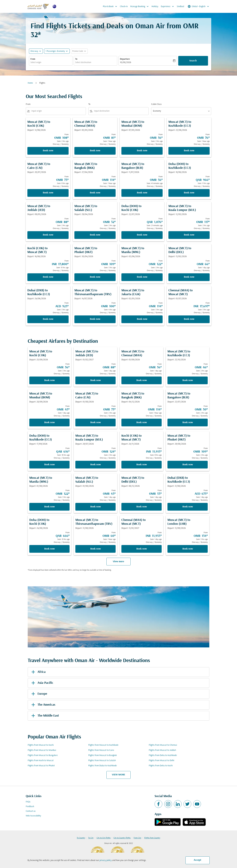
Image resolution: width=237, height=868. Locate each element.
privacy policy (106, 860)
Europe (39, 694)
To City (91, 838)
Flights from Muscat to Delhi (161, 761)
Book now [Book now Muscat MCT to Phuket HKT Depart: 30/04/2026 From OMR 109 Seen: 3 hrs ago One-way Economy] (95, 277)
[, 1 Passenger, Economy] (55, 51)
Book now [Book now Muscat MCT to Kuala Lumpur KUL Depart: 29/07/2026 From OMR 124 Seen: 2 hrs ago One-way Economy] (96, 465)
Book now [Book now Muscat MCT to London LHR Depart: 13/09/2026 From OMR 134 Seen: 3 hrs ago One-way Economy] (188, 549)
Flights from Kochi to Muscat (41, 761)
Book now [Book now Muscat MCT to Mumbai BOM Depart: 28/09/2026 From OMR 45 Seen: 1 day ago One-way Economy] (50, 423)
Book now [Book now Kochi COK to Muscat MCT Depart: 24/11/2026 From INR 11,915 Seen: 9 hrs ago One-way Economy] (142, 465)
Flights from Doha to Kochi (161, 766)
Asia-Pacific (42, 683)
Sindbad (180, 7)
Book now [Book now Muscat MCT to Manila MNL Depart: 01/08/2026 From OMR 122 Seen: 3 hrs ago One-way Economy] (50, 507)
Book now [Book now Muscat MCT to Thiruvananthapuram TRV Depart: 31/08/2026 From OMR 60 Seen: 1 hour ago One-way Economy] (96, 549)
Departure (125, 59)
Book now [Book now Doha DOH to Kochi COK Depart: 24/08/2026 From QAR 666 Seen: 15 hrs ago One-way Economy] (50, 549)
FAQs (28, 802)
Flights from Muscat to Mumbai (42, 750)
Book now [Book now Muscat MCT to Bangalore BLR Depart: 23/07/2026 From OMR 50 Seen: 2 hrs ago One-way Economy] (188, 423)
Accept (197, 860)
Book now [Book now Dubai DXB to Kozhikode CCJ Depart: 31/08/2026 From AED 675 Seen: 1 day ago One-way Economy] (188, 507)
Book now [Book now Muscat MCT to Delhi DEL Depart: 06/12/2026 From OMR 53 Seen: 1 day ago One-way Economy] (142, 507)
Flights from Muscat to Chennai (163, 745)
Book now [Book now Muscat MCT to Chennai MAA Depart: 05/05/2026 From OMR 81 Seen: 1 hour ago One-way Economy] (95, 151)
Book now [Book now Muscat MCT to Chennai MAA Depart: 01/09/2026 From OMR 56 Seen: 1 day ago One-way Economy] (142, 380)
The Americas (43, 705)
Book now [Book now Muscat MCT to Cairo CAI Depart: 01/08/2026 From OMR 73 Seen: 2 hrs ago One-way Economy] (96, 423)
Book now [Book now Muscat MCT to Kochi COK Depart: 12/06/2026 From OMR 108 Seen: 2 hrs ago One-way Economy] (48, 151)
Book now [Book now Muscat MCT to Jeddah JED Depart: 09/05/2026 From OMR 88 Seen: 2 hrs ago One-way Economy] (48, 235)
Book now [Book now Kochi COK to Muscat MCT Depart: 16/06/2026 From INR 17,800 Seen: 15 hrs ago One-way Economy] (48, 277)
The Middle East (45, 716)
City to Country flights (122, 838)
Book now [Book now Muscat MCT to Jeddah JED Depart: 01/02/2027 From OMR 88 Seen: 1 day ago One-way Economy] (96, 380)
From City (137, 838)
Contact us (31, 811)
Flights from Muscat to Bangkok (102, 755)
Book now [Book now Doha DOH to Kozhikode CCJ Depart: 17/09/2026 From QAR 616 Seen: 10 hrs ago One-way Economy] (50, 465)
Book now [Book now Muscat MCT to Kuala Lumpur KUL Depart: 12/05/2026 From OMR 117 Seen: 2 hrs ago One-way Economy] (189, 235)
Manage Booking (140, 6)
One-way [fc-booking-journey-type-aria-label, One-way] (34, 51)
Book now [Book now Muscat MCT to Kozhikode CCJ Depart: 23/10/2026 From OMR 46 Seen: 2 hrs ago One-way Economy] (188, 380)
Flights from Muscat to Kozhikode (103, 745)
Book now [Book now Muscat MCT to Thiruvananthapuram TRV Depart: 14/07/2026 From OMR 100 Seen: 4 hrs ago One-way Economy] (95, 319)
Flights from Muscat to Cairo (101, 750)
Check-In (124, 7)
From (33, 59)
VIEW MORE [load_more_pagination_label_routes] (118, 775)
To (76, 59)
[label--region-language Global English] (199, 6)
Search (193, 61)
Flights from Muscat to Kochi (41, 745)
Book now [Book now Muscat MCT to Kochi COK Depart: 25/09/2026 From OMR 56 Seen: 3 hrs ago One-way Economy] (50, 380)
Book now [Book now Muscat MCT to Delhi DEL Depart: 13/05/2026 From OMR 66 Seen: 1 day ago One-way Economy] (189, 277)
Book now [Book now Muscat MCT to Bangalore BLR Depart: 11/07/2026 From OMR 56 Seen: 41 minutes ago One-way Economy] (142, 193)
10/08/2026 (126, 62)
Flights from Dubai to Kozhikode (102, 766)
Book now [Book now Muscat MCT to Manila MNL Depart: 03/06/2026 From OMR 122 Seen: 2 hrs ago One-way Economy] (142, 277)
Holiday (155, 7)
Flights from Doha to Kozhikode (163, 755)
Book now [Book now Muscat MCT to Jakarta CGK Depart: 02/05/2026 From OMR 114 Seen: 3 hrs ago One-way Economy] (142, 319)
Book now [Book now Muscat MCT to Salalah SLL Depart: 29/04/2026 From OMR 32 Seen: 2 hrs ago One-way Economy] (95, 235)
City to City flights (104, 838)
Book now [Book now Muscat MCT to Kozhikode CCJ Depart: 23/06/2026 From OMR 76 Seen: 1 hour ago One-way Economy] (189, 151)
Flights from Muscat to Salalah (102, 761)
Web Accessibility (33, 816)
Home (30, 83)
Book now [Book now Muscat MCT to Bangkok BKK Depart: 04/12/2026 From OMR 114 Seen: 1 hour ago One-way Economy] (142, 423)
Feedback (30, 807)
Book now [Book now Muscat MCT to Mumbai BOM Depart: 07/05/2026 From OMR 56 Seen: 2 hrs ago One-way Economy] (142, 151)
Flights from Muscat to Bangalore (43, 755)
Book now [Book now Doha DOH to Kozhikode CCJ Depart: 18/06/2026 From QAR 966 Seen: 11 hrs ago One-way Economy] (189, 193)
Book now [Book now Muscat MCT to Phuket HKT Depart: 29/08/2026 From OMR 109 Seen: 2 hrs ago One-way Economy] (188, 465)
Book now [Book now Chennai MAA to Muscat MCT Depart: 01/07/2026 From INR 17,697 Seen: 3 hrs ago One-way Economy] (189, 319)
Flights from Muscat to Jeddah (162, 750)
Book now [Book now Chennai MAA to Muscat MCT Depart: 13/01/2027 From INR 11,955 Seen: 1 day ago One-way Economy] (142, 549)
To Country (81, 838)
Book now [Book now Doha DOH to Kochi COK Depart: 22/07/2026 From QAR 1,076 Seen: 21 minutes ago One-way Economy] (142, 235)
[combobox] (51, 62)
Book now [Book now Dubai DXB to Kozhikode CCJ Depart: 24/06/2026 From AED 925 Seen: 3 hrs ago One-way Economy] (48, 319)
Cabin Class (156, 104)
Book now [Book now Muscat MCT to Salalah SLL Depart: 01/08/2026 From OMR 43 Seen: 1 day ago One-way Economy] (96, 507)
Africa (38, 672)
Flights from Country (152, 838)
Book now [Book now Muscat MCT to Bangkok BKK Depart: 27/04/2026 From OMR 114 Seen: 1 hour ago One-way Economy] (95, 193)
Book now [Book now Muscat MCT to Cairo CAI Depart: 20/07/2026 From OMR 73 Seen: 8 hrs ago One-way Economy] (48, 193)
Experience (168, 6)
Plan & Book (111, 6)
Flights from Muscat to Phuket (41, 766)
